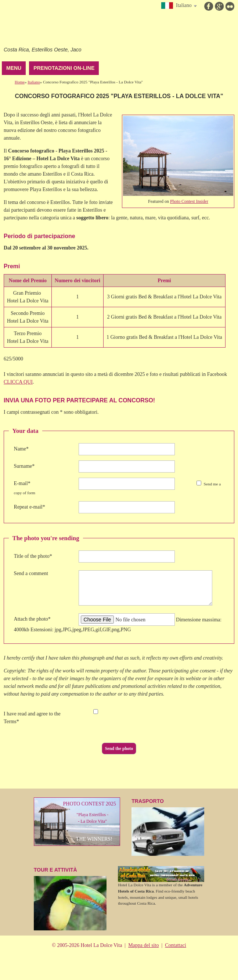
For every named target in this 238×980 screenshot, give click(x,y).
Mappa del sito (143, 945)
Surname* (24, 466)
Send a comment (31, 573)
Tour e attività (70, 899)
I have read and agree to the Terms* (32, 718)
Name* (21, 449)
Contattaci (176, 945)
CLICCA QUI (18, 382)
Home (20, 82)
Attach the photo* (32, 619)
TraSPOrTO (168, 827)
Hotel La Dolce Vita (50, 26)
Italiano (34, 82)
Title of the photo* (33, 556)
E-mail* (22, 483)
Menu (14, 68)
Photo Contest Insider (189, 201)
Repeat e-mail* (30, 507)
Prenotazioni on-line (64, 68)
